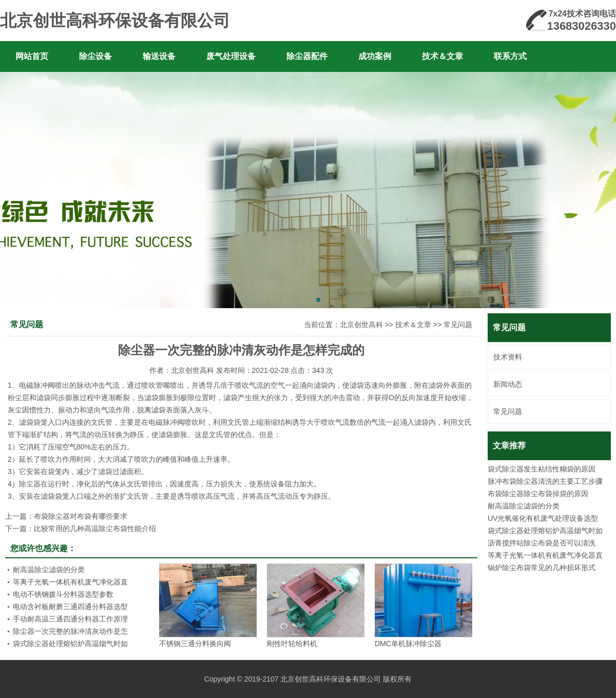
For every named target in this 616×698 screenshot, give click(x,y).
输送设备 (159, 56)
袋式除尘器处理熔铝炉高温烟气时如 (545, 531)
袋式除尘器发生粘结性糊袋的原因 (542, 469)
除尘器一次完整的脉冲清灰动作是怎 (70, 631)
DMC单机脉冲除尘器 (408, 644)
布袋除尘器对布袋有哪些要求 (81, 516)
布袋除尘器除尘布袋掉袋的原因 (538, 494)
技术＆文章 (442, 56)
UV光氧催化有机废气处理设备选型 (543, 518)
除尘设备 (95, 56)
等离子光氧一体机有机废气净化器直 (545, 555)
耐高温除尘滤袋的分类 (524, 506)
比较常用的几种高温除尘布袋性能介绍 (95, 529)
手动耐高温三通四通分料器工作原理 (70, 619)
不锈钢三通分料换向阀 (195, 644)
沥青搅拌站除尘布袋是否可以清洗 (542, 543)
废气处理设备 (231, 56)
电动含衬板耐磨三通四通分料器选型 (70, 607)
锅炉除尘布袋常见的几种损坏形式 (542, 568)
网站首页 (32, 56)
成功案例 (375, 56)
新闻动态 (508, 384)
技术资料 (508, 357)
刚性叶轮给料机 (292, 644)
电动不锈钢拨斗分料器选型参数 (63, 594)
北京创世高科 (361, 325)
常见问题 (508, 411)
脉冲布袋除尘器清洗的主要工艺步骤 (545, 481)
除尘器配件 (307, 56)
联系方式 (510, 56)
